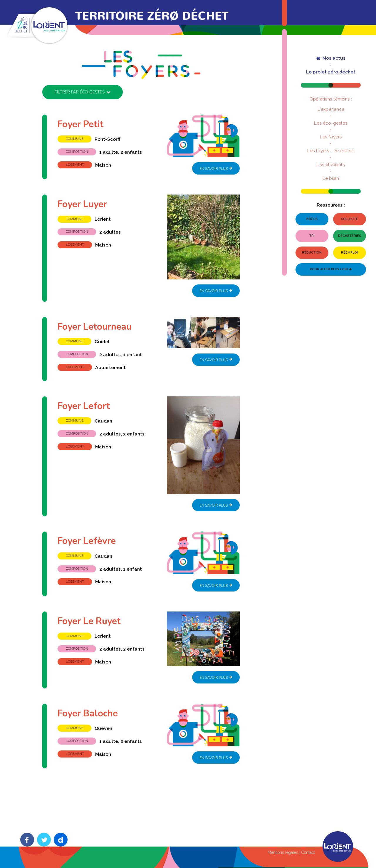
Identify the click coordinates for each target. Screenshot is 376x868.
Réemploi (349, 253)
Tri (312, 236)
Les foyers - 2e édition (331, 151)
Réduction (312, 253)
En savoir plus (216, 168)
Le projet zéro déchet (331, 72)
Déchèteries (350, 236)
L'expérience (331, 109)
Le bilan (331, 178)
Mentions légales (283, 853)
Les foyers (331, 137)
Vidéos (312, 219)
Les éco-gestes (331, 123)
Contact (308, 853)
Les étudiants (331, 164)
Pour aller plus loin (331, 269)
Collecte (349, 219)
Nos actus (331, 58)
